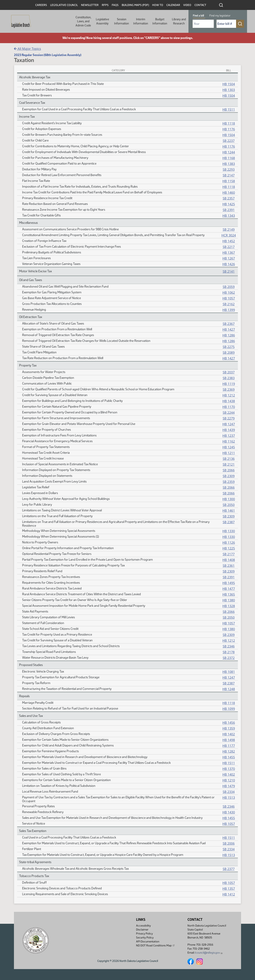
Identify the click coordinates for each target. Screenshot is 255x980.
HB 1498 (229, 740)
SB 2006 (229, 843)
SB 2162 (229, 304)
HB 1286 (229, 335)
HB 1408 (229, 560)
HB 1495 (229, 583)
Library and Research (179, 21)
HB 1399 (229, 310)
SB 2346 (229, 646)
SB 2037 (229, 372)
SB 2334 (229, 792)
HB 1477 (229, 589)
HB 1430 (229, 812)
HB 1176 (229, 129)
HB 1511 (229, 110)
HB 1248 (229, 689)
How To (158, 5)
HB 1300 (229, 499)
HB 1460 (229, 193)
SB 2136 (229, 459)
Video (187, 5)
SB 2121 (229, 464)
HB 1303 (229, 90)
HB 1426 (229, 264)
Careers (41, 5)
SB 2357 (229, 198)
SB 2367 (229, 324)
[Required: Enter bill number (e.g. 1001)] (226, 24)
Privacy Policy (144, 934)
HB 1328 (229, 606)
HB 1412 (229, 894)
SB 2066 (229, 470)
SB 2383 (229, 378)
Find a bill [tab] (198, 16)
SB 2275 (229, 347)
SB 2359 (229, 482)
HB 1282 (229, 751)
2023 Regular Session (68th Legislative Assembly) (48, 55)
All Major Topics (27, 49)
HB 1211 (229, 453)
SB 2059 (229, 287)
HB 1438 (229, 401)
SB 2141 (229, 271)
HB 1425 (229, 204)
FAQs (115, 5)
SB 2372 (229, 658)
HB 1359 (229, 728)
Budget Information (160, 21)
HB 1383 (229, 164)
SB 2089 (229, 353)
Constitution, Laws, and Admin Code (83, 21)
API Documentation (148, 942)
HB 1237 (229, 436)
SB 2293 (229, 170)
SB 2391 (229, 210)
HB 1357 (229, 889)
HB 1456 (229, 723)
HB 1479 (229, 786)
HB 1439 (229, 430)
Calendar (173, 5)
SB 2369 (229, 390)
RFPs (105, 5)
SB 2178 (229, 652)
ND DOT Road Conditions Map (156, 945)
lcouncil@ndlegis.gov (209, 953)
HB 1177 (229, 746)
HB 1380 (229, 600)
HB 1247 (229, 424)
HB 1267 (229, 258)
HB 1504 (229, 84)
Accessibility (143, 926)
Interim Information (141, 21)
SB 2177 (229, 554)
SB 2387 (229, 522)
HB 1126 (229, 543)
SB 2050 (229, 505)
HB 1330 (229, 531)
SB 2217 (229, 247)
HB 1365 (229, 594)
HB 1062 (229, 293)
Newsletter (90, 5)
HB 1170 (229, 407)
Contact (200, 5)
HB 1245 (229, 447)
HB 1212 (229, 395)
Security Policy (145, 938)
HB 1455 (229, 757)
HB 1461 (229, 511)
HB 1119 (229, 384)
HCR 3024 (229, 235)
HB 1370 (229, 769)
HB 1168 (229, 158)
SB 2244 (229, 413)
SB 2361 (229, 566)
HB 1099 (229, 709)
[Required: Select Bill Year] (203, 24)
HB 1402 (229, 734)
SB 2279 (229, 418)
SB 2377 (229, 869)
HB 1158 (229, 181)
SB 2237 (229, 141)
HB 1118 (229, 123)
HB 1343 (229, 216)
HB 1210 (229, 780)
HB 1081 (229, 672)
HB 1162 (229, 441)
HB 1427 (229, 330)
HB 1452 (229, 241)
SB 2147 (229, 175)
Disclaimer (142, 930)
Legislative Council (64, 5)
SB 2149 (229, 230)
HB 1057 (229, 298)
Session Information (122, 21)
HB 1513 (229, 798)
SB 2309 (229, 476)
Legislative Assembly (102, 21)
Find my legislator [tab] (220, 16)
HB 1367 (229, 253)
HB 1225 (229, 548)
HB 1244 (229, 152)
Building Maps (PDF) (135, 5)
